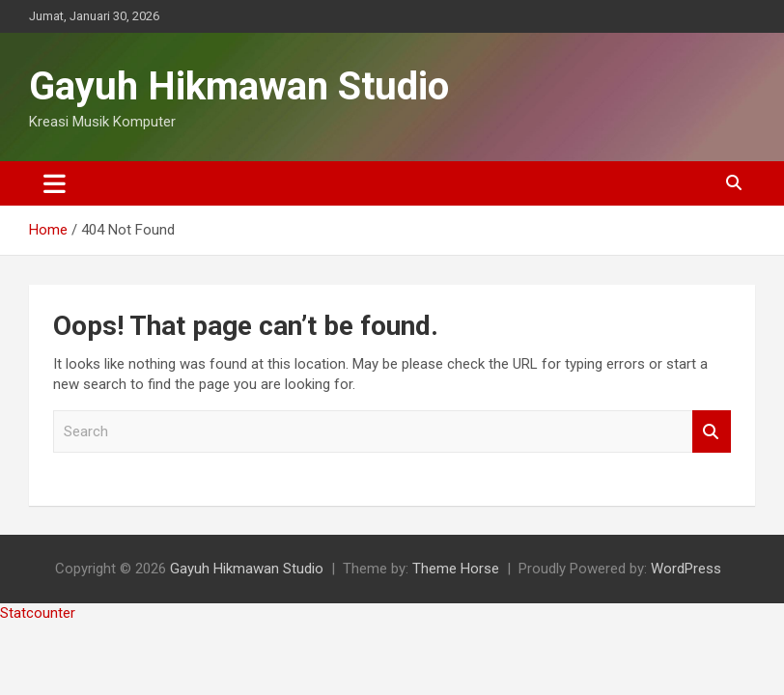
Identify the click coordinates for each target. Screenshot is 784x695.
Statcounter (38, 613)
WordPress (686, 569)
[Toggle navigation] (55, 183)
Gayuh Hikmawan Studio (239, 86)
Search (712, 432)
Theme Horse (456, 569)
